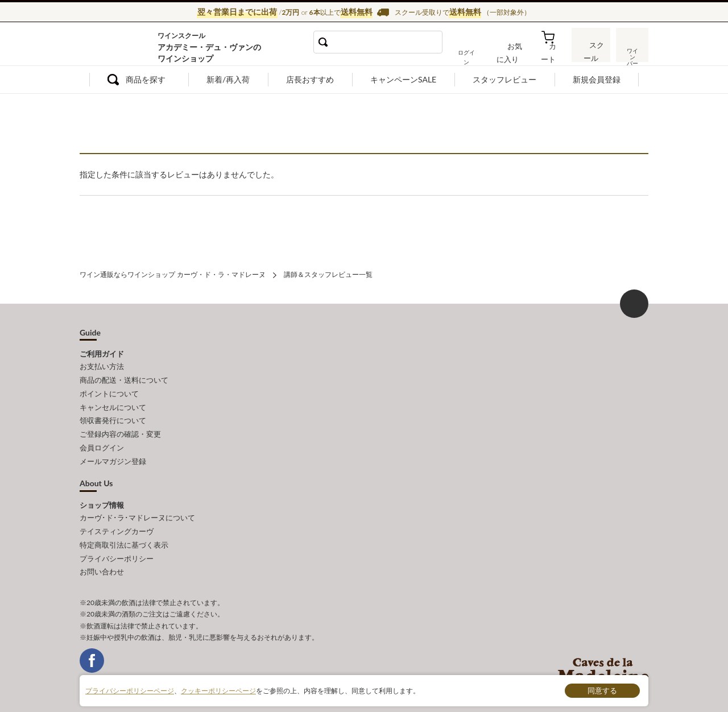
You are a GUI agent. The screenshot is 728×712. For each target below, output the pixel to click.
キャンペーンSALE (403, 79)
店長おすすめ (310, 79)
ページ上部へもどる (634, 303)
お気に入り (516, 53)
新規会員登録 (597, 79)
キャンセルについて (113, 403)
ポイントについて (109, 391)
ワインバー (631, 53)
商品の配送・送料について (124, 378)
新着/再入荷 (228, 79)
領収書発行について (113, 416)
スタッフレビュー (504, 79)
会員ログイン (102, 441)
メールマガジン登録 (113, 454)
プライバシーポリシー (117, 547)
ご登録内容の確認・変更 (120, 428)
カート (552, 53)
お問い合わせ (102, 560)
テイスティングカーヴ (117, 522)
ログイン (477, 53)
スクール (591, 53)
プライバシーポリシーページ (130, 690)
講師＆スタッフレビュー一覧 (328, 274)
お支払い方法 (102, 366)
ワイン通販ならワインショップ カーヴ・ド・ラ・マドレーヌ (118, 46)
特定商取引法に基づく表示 (124, 535)
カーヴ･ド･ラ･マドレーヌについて (137, 510)
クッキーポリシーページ (218, 690)
